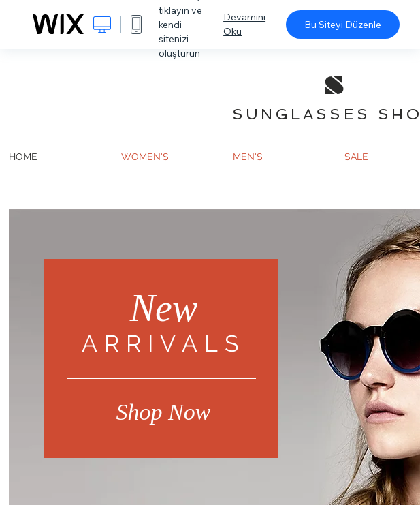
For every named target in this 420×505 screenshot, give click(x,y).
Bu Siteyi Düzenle (343, 25)
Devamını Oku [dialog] (244, 24)
